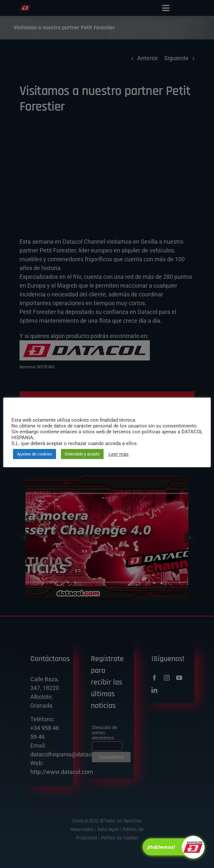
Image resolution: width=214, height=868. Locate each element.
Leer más (119, 454)
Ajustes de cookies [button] (35, 454)
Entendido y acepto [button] (82, 454)
